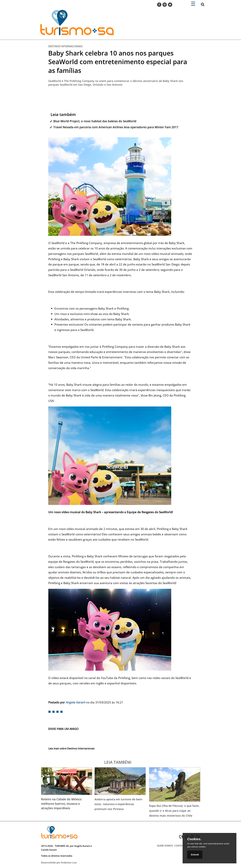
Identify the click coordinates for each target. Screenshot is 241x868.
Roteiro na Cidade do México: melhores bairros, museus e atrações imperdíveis (62, 804)
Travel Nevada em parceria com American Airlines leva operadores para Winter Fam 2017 (116, 127)
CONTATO (180, 846)
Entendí (195, 855)
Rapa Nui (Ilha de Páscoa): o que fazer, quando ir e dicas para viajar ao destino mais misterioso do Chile (174, 811)
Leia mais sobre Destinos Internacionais (71, 749)
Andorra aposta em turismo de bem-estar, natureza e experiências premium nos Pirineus (119, 804)
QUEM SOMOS (165, 846)
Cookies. (194, 839)
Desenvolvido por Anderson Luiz (59, 862)
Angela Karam (75, 702)
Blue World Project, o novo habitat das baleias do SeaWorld (95, 121)
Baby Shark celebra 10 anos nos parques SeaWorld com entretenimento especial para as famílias (118, 62)
